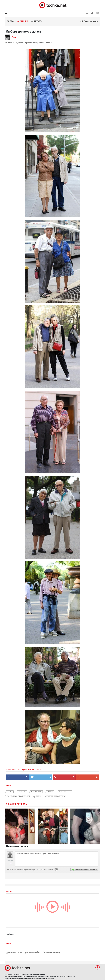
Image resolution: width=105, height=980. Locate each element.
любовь (22, 792)
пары (38, 796)
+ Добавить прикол (89, 21)
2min (14, 37)
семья (50, 792)
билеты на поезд (52, 952)
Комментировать (35, 43)
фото (10, 792)
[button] (92, 13)
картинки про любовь (19, 796)
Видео (10, 21)
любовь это (65, 792)
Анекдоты (37, 21)
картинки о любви (56, 796)
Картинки (22, 21)
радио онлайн (32, 952)
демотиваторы (14, 952)
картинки (36, 792)
